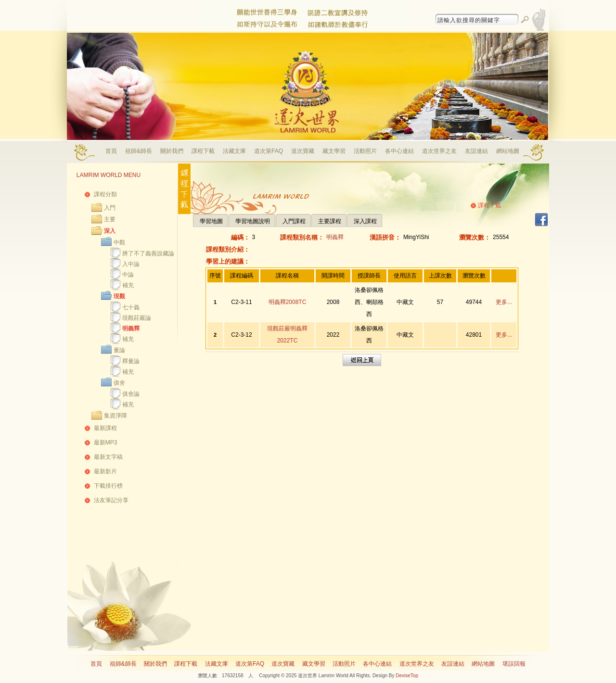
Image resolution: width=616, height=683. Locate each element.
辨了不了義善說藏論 (148, 253)
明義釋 (131, 329)
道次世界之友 (439, 151)
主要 (110, 219)
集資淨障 (115, 416)
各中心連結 (399, 151)
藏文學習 (334, 151)
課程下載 (203, 151)
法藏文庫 (234, 151)
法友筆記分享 (111, 500)
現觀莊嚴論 (137, 318)
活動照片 (365, 151)
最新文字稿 (108, 457)
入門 (110, 208)
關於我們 (172, 151)
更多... (504, 302)
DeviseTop (407, 676)
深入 (110, 231)
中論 (128, 275)
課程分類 (105, 194)
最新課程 (105, 428)
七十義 (131, 307)
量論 (119, 350)
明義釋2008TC (288, 302)
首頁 (111, 151)
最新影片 (105, 471)
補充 (128, 285)
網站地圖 (508, 151)
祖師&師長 (139, 151)
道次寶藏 (303, 151)
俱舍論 (131, 394)
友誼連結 (476, 151)
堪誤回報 (514, 664)
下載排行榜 (108, 486)
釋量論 (131, 361)
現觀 (119, 296)
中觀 (119, 242)
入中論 (131, 264)
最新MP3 (106, 443)
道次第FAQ (269, 151)
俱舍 (119, 383)
